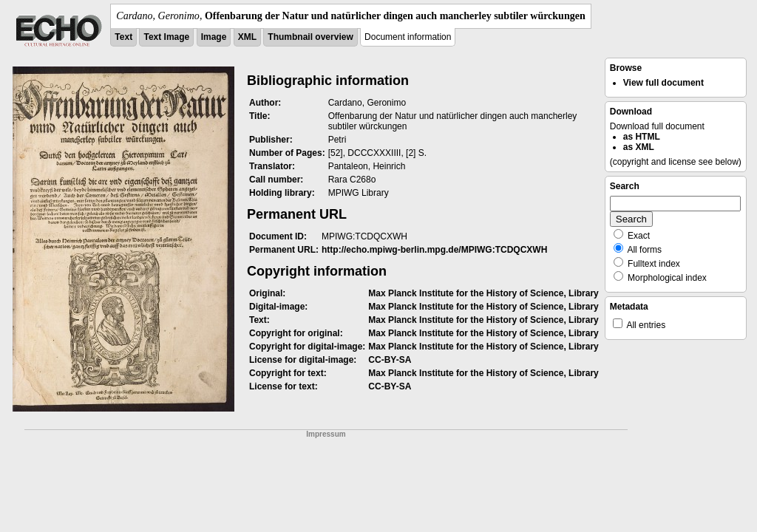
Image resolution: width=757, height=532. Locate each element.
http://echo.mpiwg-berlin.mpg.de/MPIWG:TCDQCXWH (434, 250)
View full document (663, 83)
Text (123, 37)
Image (214, 37)
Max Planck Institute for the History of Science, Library (483, 293)
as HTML (642, 137)
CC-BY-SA (390, 360)
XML (247, 37)
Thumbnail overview (310, 37)
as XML (639, 147)
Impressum (326, 434)
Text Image (166, 37)
